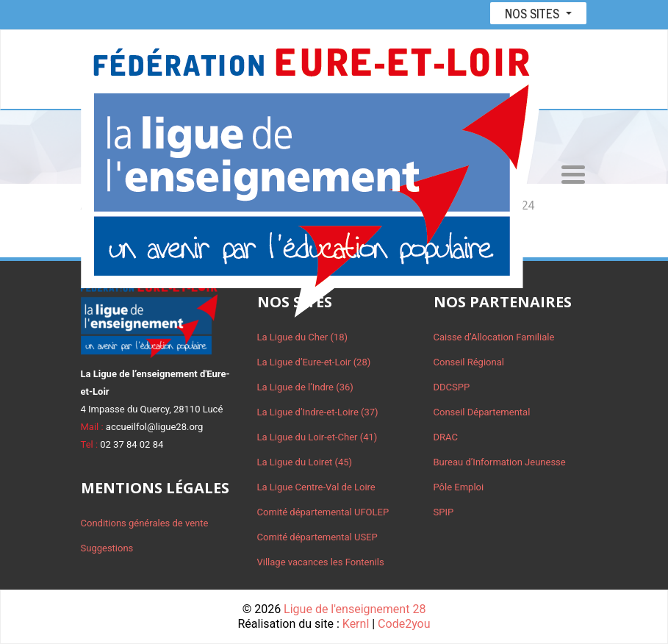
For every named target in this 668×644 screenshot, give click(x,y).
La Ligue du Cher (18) (303, 337)
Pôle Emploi (459, 487)
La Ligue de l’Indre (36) (305, 387)
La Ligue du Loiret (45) (305, 462)
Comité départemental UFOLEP (323, 512)
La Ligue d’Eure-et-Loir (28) (314, 362)
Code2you (404, 624)
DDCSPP (452, 387)
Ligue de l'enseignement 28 (355, 609)
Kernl (356, 624)
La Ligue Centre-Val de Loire (316, 487)
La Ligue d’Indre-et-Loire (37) (318, 412)
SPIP (444, 512)
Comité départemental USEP (317, 537)
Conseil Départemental (482, 412)
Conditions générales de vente (145, 523)
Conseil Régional (469, 362)
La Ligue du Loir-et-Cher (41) (317, 437)
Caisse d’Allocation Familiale (494, 337)
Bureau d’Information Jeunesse (500, 462)
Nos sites (534, 13)
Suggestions (107, 548)
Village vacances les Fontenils (321, 562)
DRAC (446, 437)
